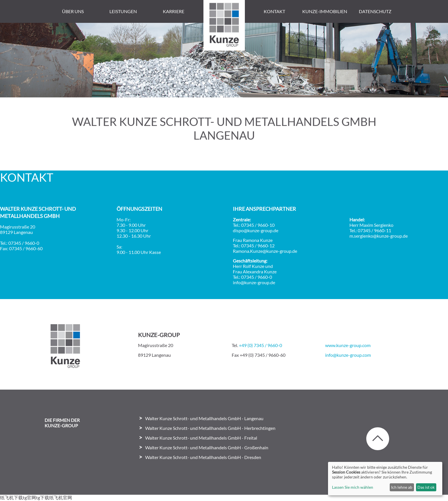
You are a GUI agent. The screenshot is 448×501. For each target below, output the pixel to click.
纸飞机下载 (11, 497)
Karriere (174, 11)
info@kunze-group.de (254, 282)
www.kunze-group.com (348, 345)
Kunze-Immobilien (325, 11)
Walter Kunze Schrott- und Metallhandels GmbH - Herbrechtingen (210, 428)
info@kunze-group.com (348, 355)
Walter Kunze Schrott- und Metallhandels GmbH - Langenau (204, 418)
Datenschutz (375, 11)
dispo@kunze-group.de (256, 230)
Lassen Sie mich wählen (353, 487)
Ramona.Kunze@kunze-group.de (265, 251)
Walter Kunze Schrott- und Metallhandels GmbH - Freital (201, 438)
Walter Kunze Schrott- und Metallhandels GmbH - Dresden (203, 457)
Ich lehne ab (402, 487)
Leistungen (123, 11)
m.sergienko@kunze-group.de (379, 236)
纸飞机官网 (61, 497)
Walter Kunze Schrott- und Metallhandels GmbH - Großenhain (207, 447)
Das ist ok (426, 487)
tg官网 (29, 497)
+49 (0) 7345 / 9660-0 (260, 345)
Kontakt (274, 11)
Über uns (73, 11)
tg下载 (43, 497)
